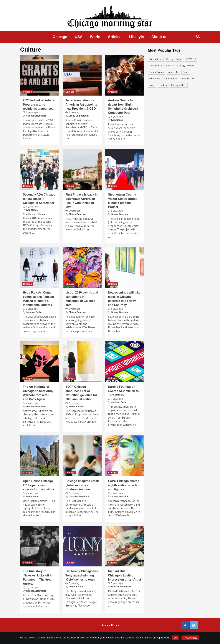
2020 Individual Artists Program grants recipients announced (39, 104)
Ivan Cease (117, 120)
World (95, 37)
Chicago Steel (179, 85)
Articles (115, 37)
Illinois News (156, 59)
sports (170, 65)
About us (159, 37)
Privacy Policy (110, 625)
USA (79, 37)
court (186, 72)
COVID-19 (191, 59)
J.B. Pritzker (170, 78)
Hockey (163, 85)
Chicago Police (186, 65)
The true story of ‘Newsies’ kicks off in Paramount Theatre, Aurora (38, 577)
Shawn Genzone (77, 214)
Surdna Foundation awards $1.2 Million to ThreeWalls (123, 391)
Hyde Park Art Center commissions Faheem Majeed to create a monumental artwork (38, 299)
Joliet (152, 85)
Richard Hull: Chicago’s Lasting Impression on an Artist (125, 575)
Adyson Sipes (76, 407)
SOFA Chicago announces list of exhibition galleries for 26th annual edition (81, 393)
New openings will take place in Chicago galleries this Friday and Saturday (124, 299)
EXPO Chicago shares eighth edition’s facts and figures (124, 485)
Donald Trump (157, 72)
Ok (175, 638)
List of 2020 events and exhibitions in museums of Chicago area (82, 299)
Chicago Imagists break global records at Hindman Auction (82, 485)
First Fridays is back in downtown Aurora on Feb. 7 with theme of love (81, 201)
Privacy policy (190, 638)
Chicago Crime (174, 59)
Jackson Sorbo (34, 312)
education (154, 78)
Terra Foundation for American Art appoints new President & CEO (81, 104)
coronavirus (156, 65)
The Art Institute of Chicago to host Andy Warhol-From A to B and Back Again (38, 393)
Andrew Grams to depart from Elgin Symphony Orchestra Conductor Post (123, 106)
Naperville (173, 72)
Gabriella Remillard (36, 116)
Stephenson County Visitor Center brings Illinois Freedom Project (123, 201)
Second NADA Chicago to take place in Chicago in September (39, 199)
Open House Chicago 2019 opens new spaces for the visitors (39, 485)
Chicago (60, 37)
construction (188, 78)
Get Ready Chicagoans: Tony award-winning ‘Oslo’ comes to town (82, 575)
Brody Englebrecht (79, 116)
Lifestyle (136, 37)
